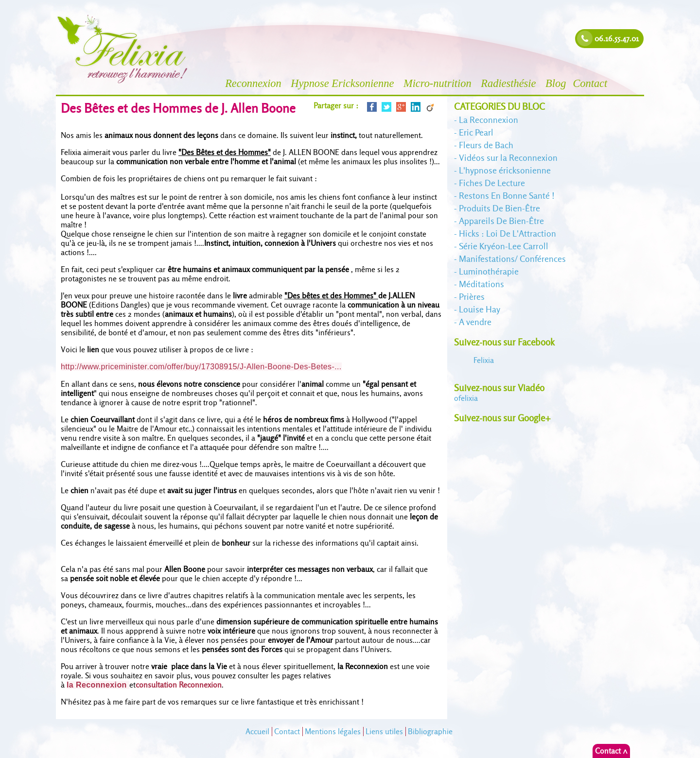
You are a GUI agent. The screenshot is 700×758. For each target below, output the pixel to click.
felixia (466, 398)
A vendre (475, 322)
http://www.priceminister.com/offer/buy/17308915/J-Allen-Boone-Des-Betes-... (201, 367)
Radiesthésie (510, 83)
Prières (472, 297)
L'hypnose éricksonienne (505, 170)
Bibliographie (430, 732)
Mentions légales (333, 732)
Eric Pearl (476, 132)
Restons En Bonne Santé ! (507, 196)
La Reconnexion (489, 120)
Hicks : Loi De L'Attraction (507, 233)
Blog (556, 83)
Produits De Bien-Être (499, 208)
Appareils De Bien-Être (501, 221)
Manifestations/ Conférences (512, 259)
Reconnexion (254, 83)
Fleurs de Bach (486, 145)
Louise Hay (480, 309)
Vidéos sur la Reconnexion (508, 158)
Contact (591, 83)
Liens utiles (384, 732)
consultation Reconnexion (179, 685)
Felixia (484, 360)
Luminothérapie (489, 271)
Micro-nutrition (439, 83)
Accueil (257, 732)
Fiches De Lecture (492, 183)
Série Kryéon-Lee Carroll (504, 246)
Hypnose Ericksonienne (344, 83)
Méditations (481, 284)
